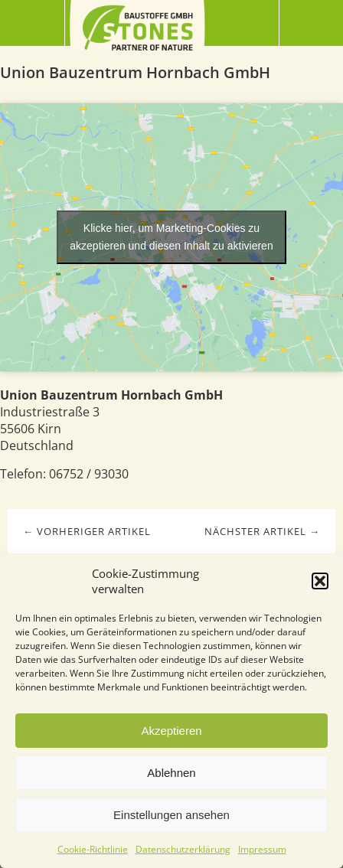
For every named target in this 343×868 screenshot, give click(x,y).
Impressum (262, 849)
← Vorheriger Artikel (87, 531)
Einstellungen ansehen (171, 815)
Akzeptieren (171, 731)
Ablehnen (171, 773)
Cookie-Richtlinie (93, 849)
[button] (320, 581)
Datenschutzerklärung (183, 849)
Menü (33, 23)
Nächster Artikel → (262, 531)
